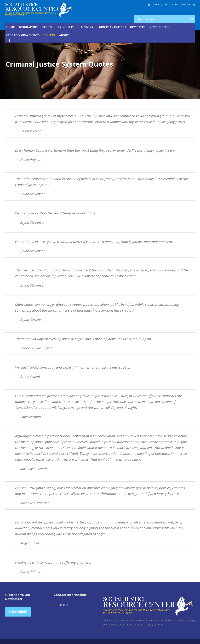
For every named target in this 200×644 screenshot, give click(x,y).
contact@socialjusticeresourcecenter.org (174, 4)
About (64, 35)
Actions (87, 27)
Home (11, 27)
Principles (66, 27)
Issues (47, 27)
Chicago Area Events (23, 35)
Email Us (64, 605)
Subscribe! (18, 611)
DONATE (49, 35)
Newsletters (160, 27)
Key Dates (138, 27)
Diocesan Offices (112, 27)
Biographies (29, 27)
